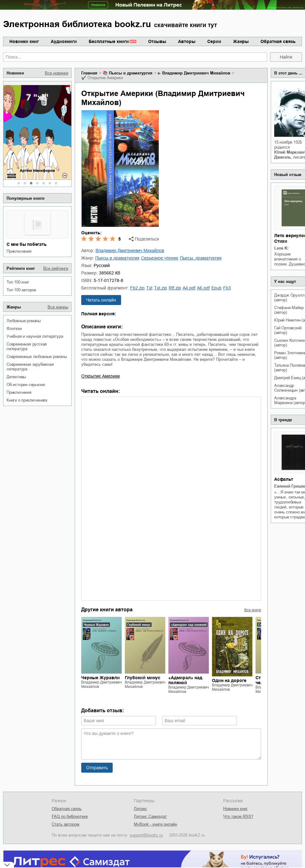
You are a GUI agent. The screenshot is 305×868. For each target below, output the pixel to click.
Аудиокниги (64, 41)
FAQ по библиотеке (70, 816)
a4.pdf (189, 288)
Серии (214, 41)
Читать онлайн (101, 300)
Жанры (241, 41)
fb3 (227, 288)
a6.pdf (203, 288)
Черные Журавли (101, 678)
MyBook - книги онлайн (155, 824)
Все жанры (58, 307)
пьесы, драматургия (201, 258)
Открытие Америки (101, 376)
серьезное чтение (160, 258)
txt (149, 288)
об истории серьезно (26, 385)
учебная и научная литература (35, 336)
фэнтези (14, 329)
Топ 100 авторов (21, 290)
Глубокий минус (143, 678)
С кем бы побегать (27, 244)
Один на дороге (229, 680)
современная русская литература (27, 346)
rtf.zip (175, 288)
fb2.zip (137, 288)
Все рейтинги (56, 268)
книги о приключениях (27, 400)
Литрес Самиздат (150, 816)
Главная (89, 73)
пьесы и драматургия (131, 73)
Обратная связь (278, 41)
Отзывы (157, 41)
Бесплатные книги (109, 41)
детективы (16, 377)
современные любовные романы (37, 357)
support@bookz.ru (146, 835)
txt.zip (161, 288)
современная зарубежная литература (30, 367)
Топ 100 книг (18, 282)
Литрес (141, 809)
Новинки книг (24, 41)
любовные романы (24, 321)
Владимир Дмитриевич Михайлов (196, 73)
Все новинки (56, 73)
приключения (19, 251)
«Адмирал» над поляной (185, 680)
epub (216, 288)
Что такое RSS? (238, 816)
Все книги (253, 610)
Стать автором (66, 824)
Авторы (187, 41)
